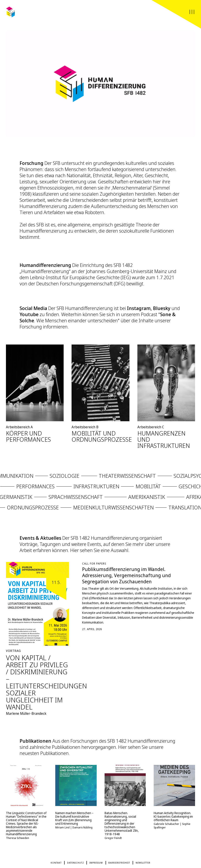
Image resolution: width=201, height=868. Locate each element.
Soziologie (76, 478)
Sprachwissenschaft (87, 499)
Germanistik (27, 499)
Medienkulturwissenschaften (102, 510)
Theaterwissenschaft (138, 478)
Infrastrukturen (86, 489)
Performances (25, 489)
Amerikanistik (158, 499)
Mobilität (138, 489)
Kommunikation (23, 478)
